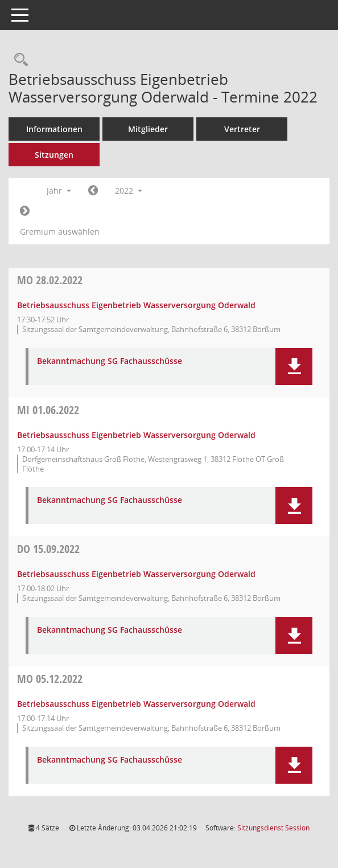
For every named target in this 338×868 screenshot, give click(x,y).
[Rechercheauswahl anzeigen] (18, 60)
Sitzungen (54, 155)
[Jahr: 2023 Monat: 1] (25, 211)
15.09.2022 (48, 549)
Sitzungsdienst (273, 828)
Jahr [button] (59, 191)
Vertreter (242, 129)
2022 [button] (129, 191)
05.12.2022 (50, 679)
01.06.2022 (48, 410)
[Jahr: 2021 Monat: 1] (93, 191)
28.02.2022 (50, 280)
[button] (294, 367)
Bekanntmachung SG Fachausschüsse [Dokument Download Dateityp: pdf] (110, 361)
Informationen (54, 129)
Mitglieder (148, 129)
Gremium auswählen (60, 232)
